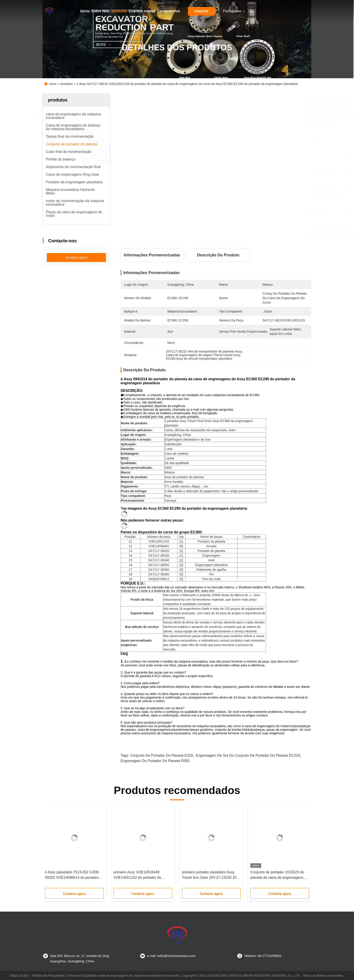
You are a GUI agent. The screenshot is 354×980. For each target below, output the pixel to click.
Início (85, 11)
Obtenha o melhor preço (247, 234)
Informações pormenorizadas (152, 255)
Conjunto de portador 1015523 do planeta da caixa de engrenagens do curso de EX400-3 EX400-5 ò (279, 875)
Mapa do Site (20, 976)
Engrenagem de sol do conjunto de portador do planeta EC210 (248, 755)
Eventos (136, 11)
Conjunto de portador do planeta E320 (162, 755)
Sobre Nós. (100, 11)
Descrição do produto (218, 255)
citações (201, 11)
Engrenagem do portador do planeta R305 (155, 761)
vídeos (150, 11)
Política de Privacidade (48, 976)
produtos (119, 11)
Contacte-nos (168, 11)
